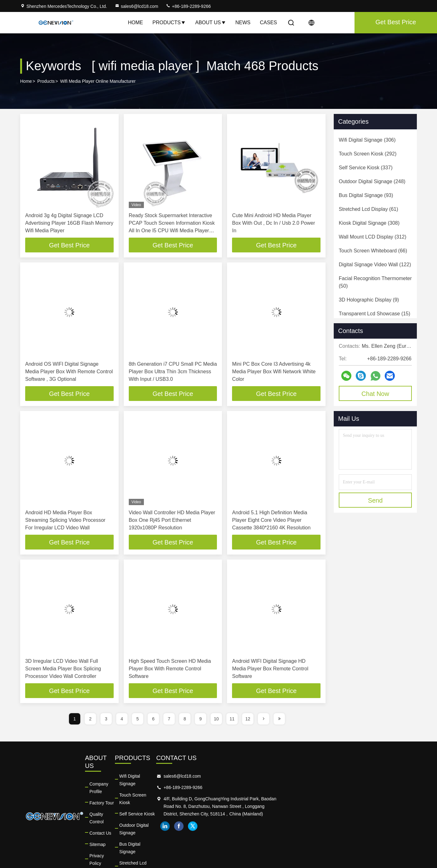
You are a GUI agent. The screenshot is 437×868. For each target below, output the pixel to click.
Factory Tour (147, 789)
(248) (372, 181)
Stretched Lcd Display (239, 834)
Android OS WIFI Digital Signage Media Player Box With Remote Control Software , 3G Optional (69, 372)
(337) (366, 168)
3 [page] (106, 720)
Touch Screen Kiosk (237, 789)
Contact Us (146, 811)
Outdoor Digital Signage (241, 811)
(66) (373, 251)
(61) (369, 209)
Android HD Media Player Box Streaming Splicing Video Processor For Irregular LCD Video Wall (65, 521)
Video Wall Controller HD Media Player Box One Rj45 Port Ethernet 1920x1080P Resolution (172, 521)
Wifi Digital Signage (237, 777)
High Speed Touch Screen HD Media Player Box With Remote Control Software (170, 670)
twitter (347, 835)
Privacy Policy (149, 834)
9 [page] (201, 720)
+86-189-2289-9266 (188, 6)
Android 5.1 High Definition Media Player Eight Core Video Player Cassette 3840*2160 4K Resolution (271, 521)
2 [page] (90, 720)
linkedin (320, 835)
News (243, 23)
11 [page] (232, 720)
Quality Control (150, 800)
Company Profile (151, 777)
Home (135, 23)
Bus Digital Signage (237, 823)
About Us (211, 23)
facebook (333, 835)
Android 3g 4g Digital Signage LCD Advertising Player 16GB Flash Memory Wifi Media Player (69, 223)
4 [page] (122, 720)
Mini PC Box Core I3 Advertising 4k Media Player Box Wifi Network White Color (274, 372)
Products (169, 23)
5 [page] (138, 720)
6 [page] (153, 720)
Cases (269, 23)
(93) (366, 195)
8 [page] (185, 720)
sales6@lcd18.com (136, 6)
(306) (367, 140)
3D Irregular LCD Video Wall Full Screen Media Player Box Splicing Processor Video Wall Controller (63, 670)
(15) (375, 314)
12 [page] (248, 720)
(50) (375, 282)
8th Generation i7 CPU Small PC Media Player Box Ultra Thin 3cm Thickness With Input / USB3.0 (173, 372)
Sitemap (143, 823)
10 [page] (216, 720)
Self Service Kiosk (236, 800)
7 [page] (169, 720)
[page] (264, 720)
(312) (373, 237)
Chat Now (375, 394)
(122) (375, 265)
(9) (369, 300)
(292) (368, 154)
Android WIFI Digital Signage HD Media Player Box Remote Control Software (270, 670)
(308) (369, 223)
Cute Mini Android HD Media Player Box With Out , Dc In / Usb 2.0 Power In (273, 223)
